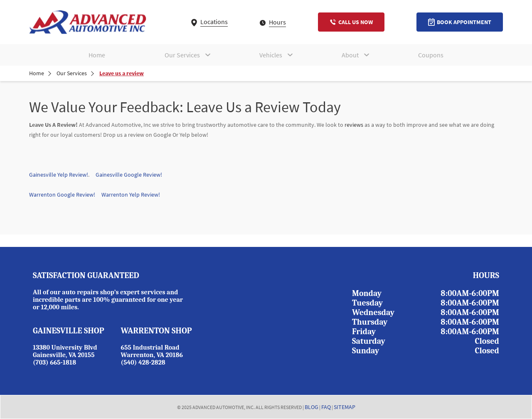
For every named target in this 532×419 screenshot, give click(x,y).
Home (97, 55)
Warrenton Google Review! (65, 195)
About (350, 55)
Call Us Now (351, 22)
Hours (273, 22)
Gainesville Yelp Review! (59, 175)
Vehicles (271, 55)
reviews (354, 125)
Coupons (431, 55)
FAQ (326, 407)
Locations (209, 22)
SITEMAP (345, 407)
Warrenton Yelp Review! (131, 195)
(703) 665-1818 (54, 362)
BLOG (312, 407)
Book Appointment (460, 22)
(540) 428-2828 (143, 362)
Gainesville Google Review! (129, 175)
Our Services (182, 55)
